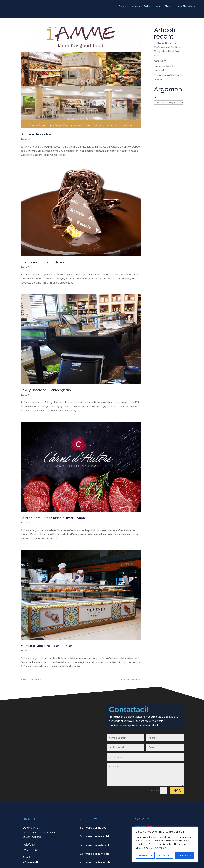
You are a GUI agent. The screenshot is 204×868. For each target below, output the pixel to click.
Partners (148, 6)
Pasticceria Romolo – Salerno (42, 262)
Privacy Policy (161, 848)
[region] (165, 844)
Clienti (168, 6)
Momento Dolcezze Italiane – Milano (48, 646)
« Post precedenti (31, 679)
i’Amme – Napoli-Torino (37, 134)
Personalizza (145, 855)
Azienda (136, 6)
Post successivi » (131, 679)
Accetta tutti (184, 855)
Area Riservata (185, 6)
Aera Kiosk (160, 61)
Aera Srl (27, 139)
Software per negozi (94, 828)
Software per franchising (96, 836)
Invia (177, 791)
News (159, 6)
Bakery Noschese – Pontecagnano (46, 390)
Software (121, 6)
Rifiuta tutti (165, 855)
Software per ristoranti (95, 845)
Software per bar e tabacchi (98, 862)
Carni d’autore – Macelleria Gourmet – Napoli (53, 518)
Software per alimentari (96, 854)
